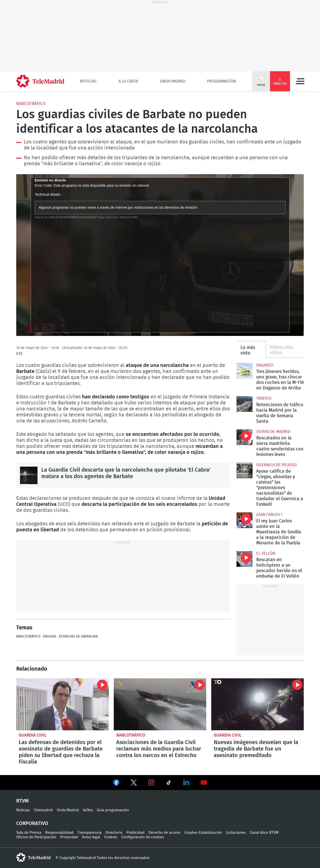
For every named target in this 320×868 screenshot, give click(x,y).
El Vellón (266, 553)
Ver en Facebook (116, 784)
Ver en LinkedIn (186, 783)
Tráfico (264, 398)
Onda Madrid (173, 81)
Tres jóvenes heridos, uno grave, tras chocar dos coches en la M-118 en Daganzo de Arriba (244, 371)
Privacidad (69, 837)
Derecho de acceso (164, 833)
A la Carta (128, 81)
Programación (221, 81)
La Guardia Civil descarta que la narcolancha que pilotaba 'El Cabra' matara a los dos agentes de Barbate (29, 475)
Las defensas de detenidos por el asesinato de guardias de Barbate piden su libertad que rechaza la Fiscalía (62, 704)
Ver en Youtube (204, 783)
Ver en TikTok (169, 784)
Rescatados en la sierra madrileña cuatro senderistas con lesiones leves (244, 437)
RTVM (22, 801)
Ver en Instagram (151, 783)
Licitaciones (236, 833)
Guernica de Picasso (276, 465)
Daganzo (265, 365)
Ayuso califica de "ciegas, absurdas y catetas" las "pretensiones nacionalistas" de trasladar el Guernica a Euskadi (244, 470)
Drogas (50, 637)
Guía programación (113, 810)
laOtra (88, 810)
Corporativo (32, 824)
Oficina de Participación (36, 837)
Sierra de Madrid (273, 432)
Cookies (111, 837)
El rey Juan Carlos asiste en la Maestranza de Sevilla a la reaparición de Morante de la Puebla (244, 520)
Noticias (88, 81)
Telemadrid (43, 810)
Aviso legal (91, 837)
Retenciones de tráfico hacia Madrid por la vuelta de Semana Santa (244, 404)
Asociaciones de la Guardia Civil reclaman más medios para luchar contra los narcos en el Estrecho (160, 704)
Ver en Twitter (134, 784)
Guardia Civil (33, 735)
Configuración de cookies (143, 837)
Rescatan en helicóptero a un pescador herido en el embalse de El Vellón (244, 559)
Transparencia (89, 833)
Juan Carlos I (269, 515)
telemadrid (33, 858)
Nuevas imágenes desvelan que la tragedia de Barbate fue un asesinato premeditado (257, 704)
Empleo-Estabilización (203, 833)
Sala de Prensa (29, 833)
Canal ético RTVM (264, 833)
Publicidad (135, 833)
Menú (300, 81)
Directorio (114, 833)
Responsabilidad (59, 833)
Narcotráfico (31, 104)
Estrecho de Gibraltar (78, 637)
